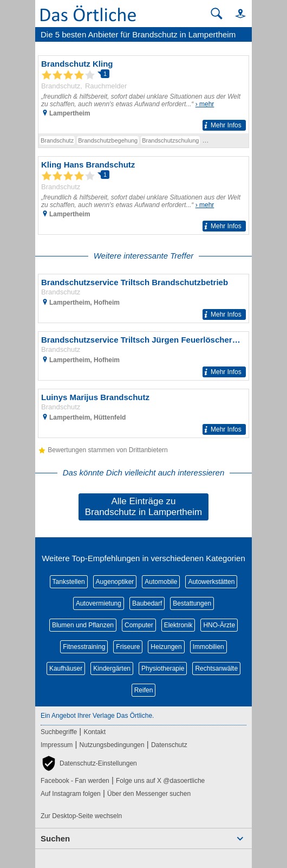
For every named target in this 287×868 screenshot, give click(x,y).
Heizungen (166, 647)
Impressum (57, 745)
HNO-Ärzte (219, 625)
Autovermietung (99, 603)
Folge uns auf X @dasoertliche (160, 781)
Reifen (144, 690)
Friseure (128, 647)
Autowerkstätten (211, 582)
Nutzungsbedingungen (112, 745)
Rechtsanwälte (216, 668)
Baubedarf (147, 603)
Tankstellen (69, 582)
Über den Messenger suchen (149, 794)
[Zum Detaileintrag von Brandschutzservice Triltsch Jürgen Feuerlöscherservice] (143, 356)
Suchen (55, 838)
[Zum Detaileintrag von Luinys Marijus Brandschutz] (143, 413)
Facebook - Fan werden (75, 781)
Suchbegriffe (59, 732)
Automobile (161, 582)
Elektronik (178, 625)
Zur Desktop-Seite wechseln (81, 816)
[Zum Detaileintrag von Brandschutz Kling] (143, 95)
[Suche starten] (217, 14)
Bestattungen (192, 603)
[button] (236, 13)
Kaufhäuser (66, 668)
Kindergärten (112, 668)
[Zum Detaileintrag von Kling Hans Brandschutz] (143, 195)
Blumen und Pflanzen (83, 625)
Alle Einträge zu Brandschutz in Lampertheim (143, 507)
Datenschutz (169, 745)
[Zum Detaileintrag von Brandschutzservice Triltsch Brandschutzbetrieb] (143, 298)
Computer (139, 625)
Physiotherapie (163, 668)
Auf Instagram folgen (71, 794)
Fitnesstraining (84, 647)
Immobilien (208, 647)
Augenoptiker (115, 582)
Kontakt (94, 732)
